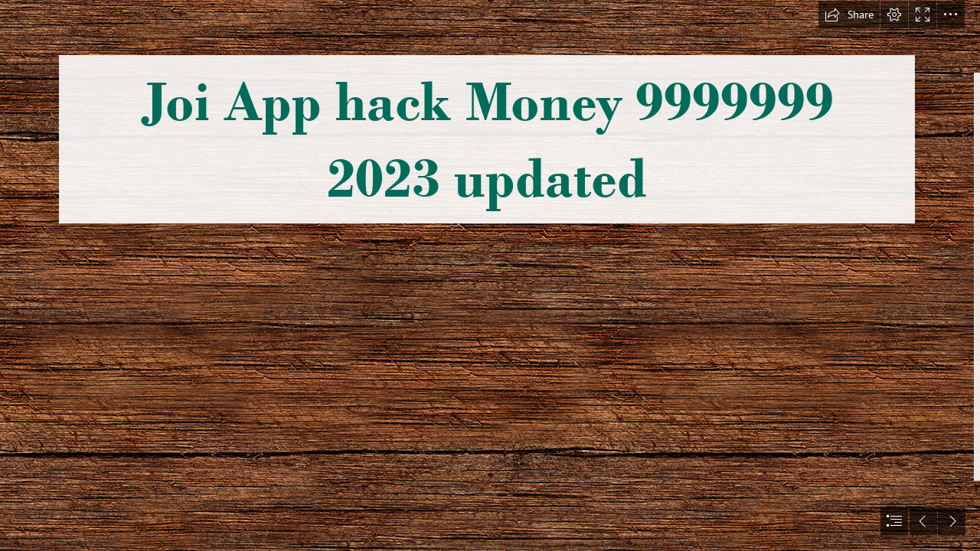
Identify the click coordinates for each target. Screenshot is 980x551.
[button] (849, 15)
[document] (490, 275)
